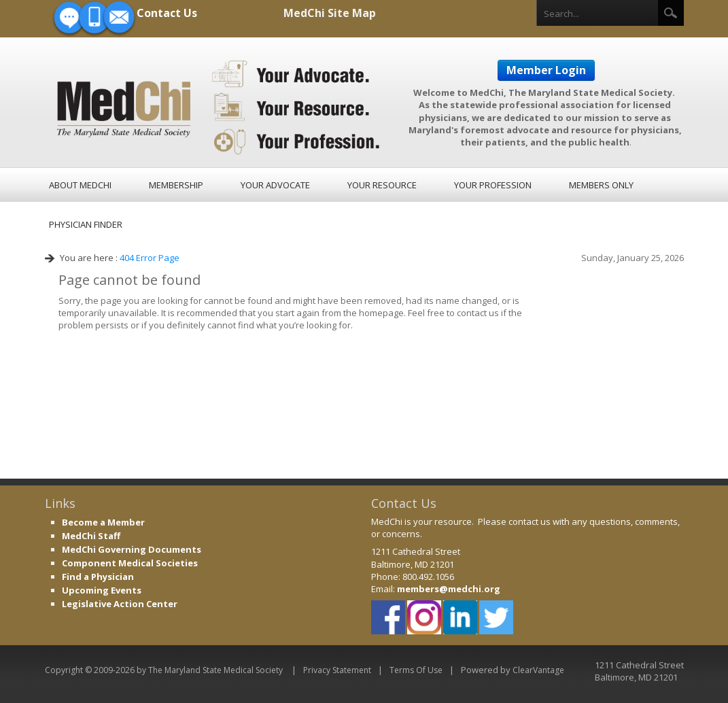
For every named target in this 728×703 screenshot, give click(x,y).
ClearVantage (538, 670)
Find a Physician (98, 577)
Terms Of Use (416, 670)
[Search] (597, 14)
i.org (489, 589)
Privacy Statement (337, 670)
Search (671, 13)
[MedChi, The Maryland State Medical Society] (219, 105)
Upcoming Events (102, 590)
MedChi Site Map (330, 13)
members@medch (438, 589)
